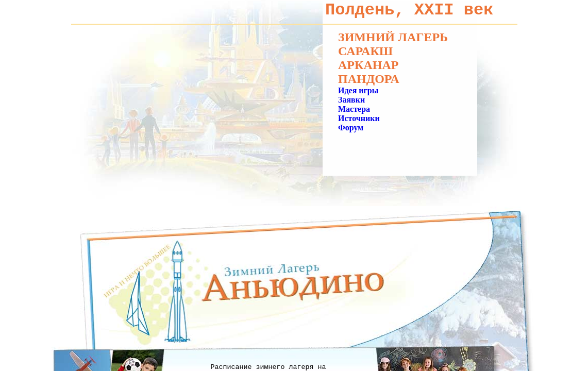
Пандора (369, 79)
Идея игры (358, 90)
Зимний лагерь (393, 37)
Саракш (365, 51)
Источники (359, 118)
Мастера (354, 109)
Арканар (368, 65)
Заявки (351, 100)
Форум (351, 128)
